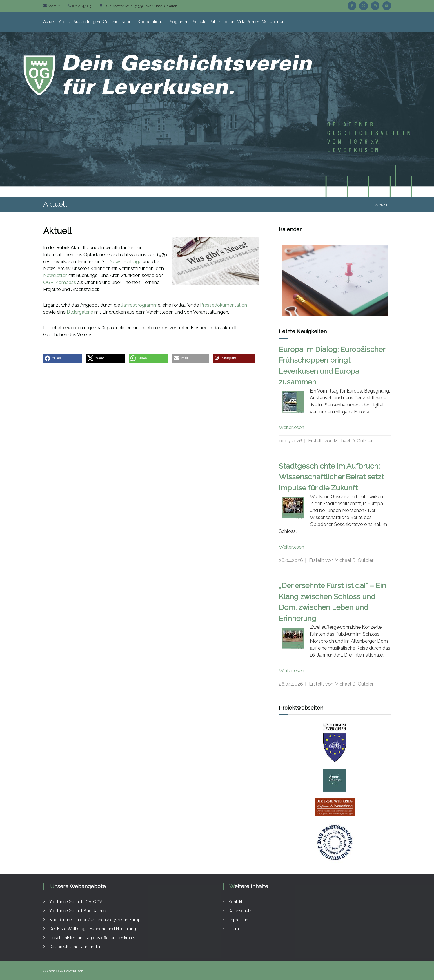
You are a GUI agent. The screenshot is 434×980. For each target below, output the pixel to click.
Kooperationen (152, 22)
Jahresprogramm (139, 305)
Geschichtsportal (119, 22)
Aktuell (50, 22)
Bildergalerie (80, 312)
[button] (63, 358)
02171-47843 (81, 6)
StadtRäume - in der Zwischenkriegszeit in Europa (96, 920)
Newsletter (55, 275)
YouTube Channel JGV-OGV (76, 902)
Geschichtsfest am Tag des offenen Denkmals (92, 938)
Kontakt (53, 6)
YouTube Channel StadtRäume (78, 911)
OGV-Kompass (60, 282)
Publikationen (222, 22)
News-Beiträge (125, 262)
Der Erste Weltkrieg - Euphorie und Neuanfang (93, 929)
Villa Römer (248, 22)
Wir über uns (274, 22)
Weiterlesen (292, 427)
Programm (178, 22)
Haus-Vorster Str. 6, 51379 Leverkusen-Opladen (140, 6)
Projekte (199, 22)
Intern (234, 929)
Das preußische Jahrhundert (76, 947)
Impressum (239, 920)
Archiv (65, 22)
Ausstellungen (87, 22)
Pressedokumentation (224, 305)
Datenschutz (240, 911)
